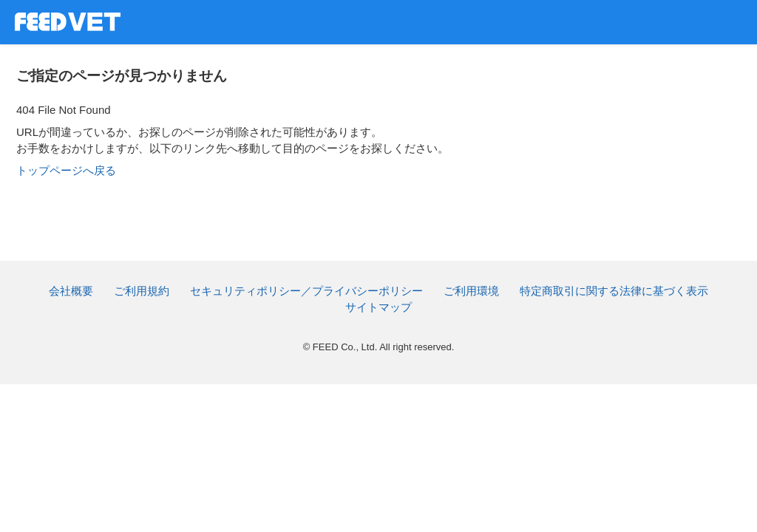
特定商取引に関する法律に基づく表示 (614, 291)
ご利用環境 (471, 291)
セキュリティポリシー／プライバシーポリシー (306, 291)
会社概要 (71, 291)
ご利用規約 (142, 291)
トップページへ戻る (66, 170)
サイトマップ (378, 307)
